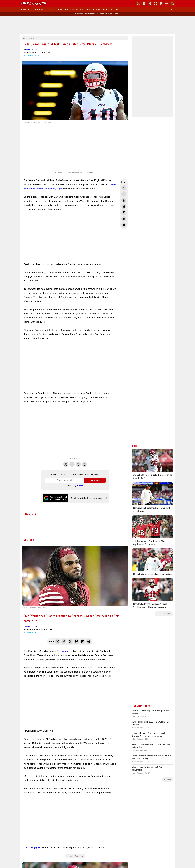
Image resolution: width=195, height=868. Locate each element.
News (31, 9)
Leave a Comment (75, 845)
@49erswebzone (32, 56)
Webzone (33, 3)
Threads (78, 463)
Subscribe (95, 480)
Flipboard (161, 4)
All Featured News (164, 614)
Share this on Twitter (124, 188)
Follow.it (80, 486)
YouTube (167, 4)
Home (24, 9)
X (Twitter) (138, 4)
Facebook (72, 463)
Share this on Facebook (124, 194)
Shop (112, 9)
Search (173, 4)
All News (167, 779)
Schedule (80, 9)
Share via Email (124, 225)
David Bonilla (32, 49)
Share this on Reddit (124, 219)
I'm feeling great (32, 837)
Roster (90, 9)
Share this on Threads (124, 200)
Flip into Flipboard (124, 213)
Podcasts (69, 9)
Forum (59, 9)
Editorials (40, 9)
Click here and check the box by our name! (89, 498)
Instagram (84, 463)
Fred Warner (63, 640)
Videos (51, 9)
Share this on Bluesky (124, 206)
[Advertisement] (97, 25)
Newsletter (102, 9)
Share (171, 9)
